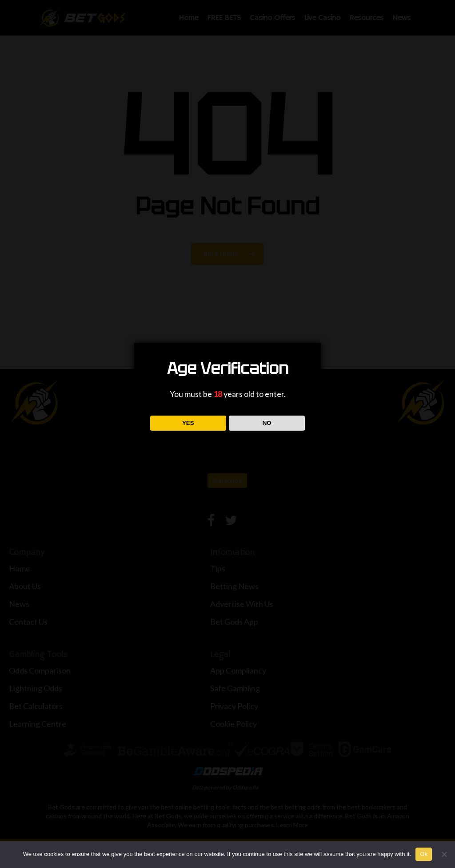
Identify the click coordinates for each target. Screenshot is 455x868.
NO (267, 423)
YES (188, 423)
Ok (424, 854)
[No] (444, 854)
